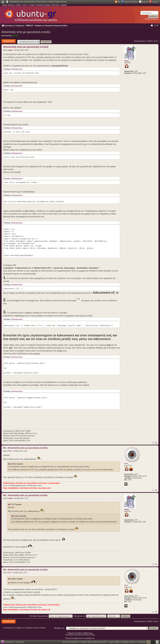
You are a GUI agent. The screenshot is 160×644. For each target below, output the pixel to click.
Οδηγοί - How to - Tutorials (25, 5)
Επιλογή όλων (17, 69)
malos (10, 50)
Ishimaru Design (89, 635)
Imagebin (64, 5)
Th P (10, 451)
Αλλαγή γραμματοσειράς (156, 25)
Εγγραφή (145, 2)
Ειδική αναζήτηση (152, 19)
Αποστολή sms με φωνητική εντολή (26, 32)
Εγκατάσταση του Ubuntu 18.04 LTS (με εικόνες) (28, 2)
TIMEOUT (30, 26)
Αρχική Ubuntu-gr (9, 5)
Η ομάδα (83, 642)
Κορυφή (156, 443)
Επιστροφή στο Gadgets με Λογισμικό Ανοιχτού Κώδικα (24, 628)
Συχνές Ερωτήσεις (131, 2)
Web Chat (55, 5)
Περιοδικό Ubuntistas (43, 5)
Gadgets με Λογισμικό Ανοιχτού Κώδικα (51, 26)
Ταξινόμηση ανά (90, 616)
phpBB (79, 633)
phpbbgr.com (90, 638)
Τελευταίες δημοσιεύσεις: (51, 616)
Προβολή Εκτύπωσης (152, 25)
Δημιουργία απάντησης (9, 41)
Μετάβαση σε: (60, 628)
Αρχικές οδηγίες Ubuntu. (58, 2)
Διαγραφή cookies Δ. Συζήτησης (133, 642)
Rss (119, 2)
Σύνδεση (155, 2)
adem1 (15, 36)
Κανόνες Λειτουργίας (70, 642)
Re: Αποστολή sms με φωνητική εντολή (25, 448)
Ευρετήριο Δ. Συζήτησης (14, 26)
